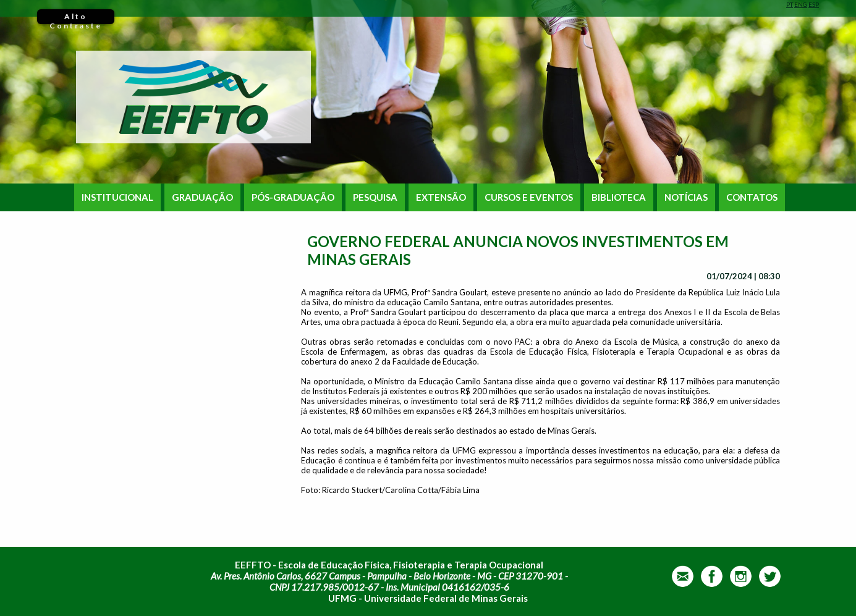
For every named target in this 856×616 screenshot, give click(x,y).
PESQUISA (375, 197)
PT (790, 4)
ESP (814, 4)
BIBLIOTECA (619, 197)
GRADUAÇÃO (202, 197)
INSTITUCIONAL (117, 197)
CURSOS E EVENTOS (529, 197)
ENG (801, 4)
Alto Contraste (76, 18)
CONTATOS (752, 197)
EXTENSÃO (441, 197)
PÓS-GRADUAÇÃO (293, 197)
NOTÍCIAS (686, 197)
